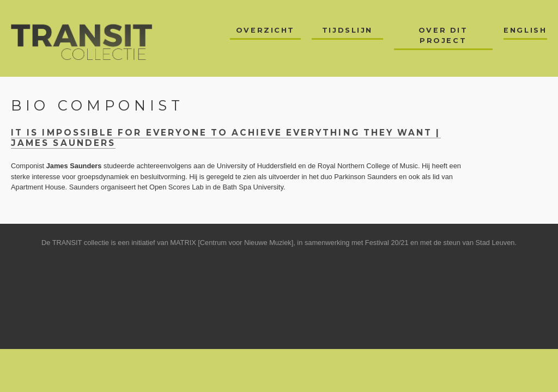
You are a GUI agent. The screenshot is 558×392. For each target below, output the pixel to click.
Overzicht (265, 30)
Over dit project (443, 35)
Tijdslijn (347, 30)
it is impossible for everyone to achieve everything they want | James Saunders (226, 138)
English (525, 30)
